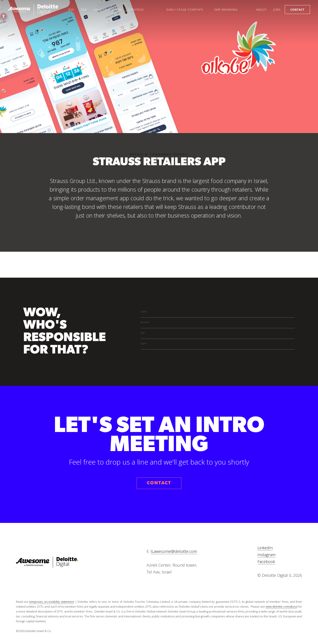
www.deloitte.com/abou (281, 607)
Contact (297, 10)
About (261, 10)
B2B (84, 10)
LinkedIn (265, 548)
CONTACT (159, 483)
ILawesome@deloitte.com (174, 551)
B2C (71, 10)
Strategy (136, 10)
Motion (115, 10)
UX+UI (98, 10)
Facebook (266, 562)
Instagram (266, 555)
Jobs (277, 10)
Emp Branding (226, 10)
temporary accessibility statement (52, 602)
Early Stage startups (185, 10)
